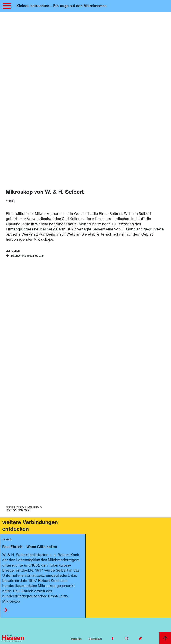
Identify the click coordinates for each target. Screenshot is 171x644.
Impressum (76, 639)
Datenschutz (95, 639)
